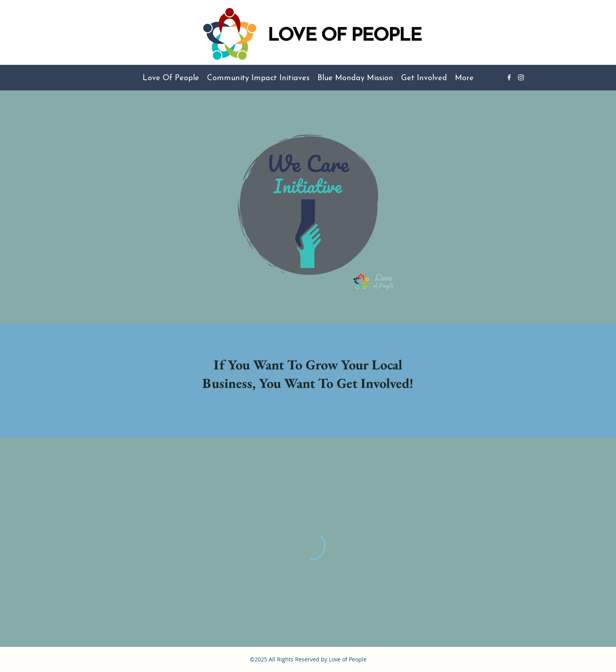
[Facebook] (509, 77)
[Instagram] (521, 77)
